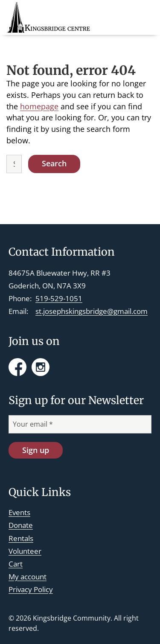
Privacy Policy (31, 589)
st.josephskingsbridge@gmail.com (92, 311)
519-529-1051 (59, 298)
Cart (16, 564)
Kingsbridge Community (72, 618)
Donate (21, 525)
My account (28, 577)
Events (19, 512)
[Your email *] (80, 424)
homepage (39, 106)
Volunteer (25, 551)
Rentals (21, 538)
